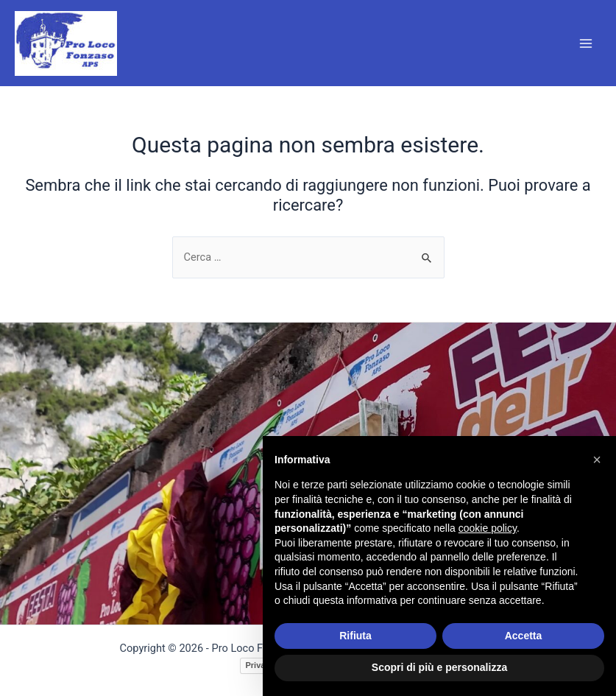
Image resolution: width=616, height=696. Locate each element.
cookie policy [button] (488, 528)
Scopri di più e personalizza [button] (439, 667)
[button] (597, 460)
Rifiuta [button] (355, 636)
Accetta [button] (524, 636)
